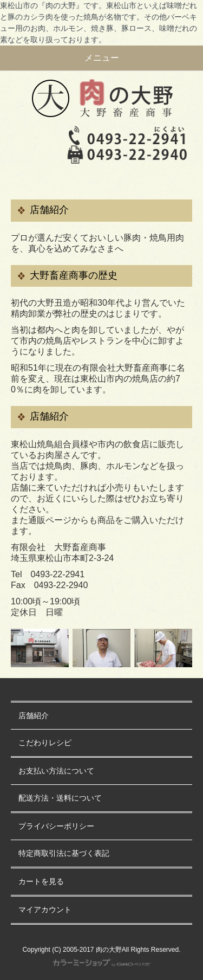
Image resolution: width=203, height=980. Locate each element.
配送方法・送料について (60, 798)
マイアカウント (45, 910)
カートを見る (41, 882)
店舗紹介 (34, 716)
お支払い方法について (56, 771)
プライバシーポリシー (56, 826)
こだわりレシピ (45, 743)
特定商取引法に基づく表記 (64, 853)
